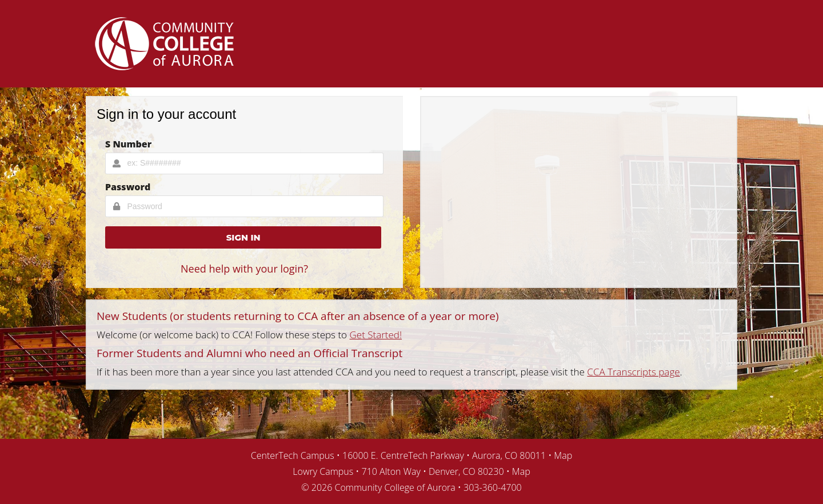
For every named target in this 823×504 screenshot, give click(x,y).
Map (563, 455)
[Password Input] (244, 206)
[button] (243, 237)
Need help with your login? (244, 269)
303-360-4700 (493, 487)
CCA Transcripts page (633, 372)
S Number (128, 144)
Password (128, 187)
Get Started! (376, 335)
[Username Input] (244, 163)
